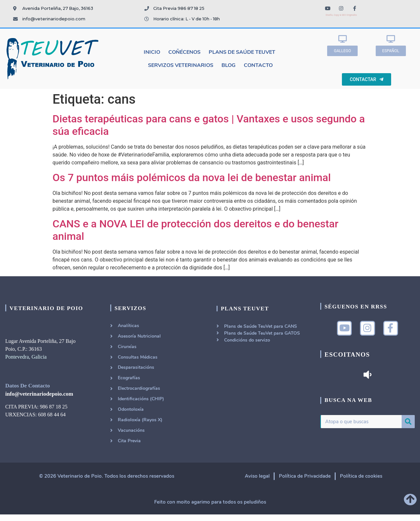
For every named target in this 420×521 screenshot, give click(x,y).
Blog (229, 65)
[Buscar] (408, 423)
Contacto (258, 65)
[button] (342, 51)
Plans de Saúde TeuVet (242, 52)
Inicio (152, 52)
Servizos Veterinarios (181, 65)
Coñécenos (184, 52)
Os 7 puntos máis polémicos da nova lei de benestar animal (192, 177)
